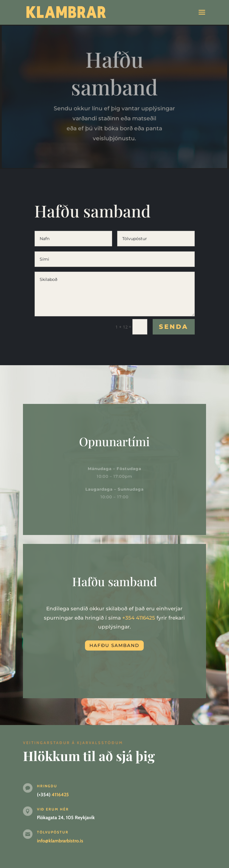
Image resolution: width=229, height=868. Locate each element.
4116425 (146, 618)
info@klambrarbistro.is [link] (60, 841)
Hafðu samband (114, 645)
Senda (174, 327)
